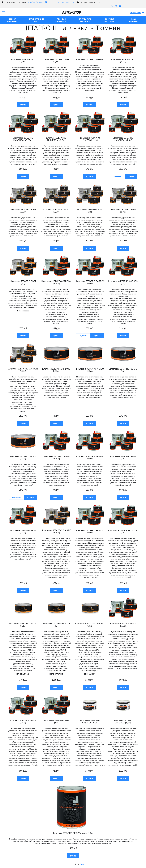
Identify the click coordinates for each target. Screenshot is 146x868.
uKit (83, 864)
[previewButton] (117, 176)
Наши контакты (134, 20)
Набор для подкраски (61, 20)
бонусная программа (109, 20)
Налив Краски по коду (36, 20)
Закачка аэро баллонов (85, 20)
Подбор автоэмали (12, 20)
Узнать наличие (137, 12)
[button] (23, 105)
